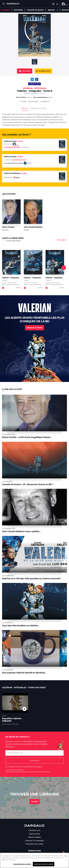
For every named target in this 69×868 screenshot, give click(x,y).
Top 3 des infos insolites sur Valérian (20, 626)
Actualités (18, 10)
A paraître (5, 10)
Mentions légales (34, 837)
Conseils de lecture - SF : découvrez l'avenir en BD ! (27, 484)
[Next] (64, 268)
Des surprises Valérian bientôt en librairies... (24, 673)
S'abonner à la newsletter (34, 841)
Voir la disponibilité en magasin (18, 163)
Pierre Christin (21, 97)
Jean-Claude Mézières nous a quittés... (21, 531)
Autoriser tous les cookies (44, 864)
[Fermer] (66, 856)
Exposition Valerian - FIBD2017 (12, 720)
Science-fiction (35, 84)
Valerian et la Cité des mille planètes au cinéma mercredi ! (31, 579)
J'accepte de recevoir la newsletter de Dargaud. (25, 767)
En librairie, (15, 160)
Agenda (51, 10)
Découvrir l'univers (34, 328)
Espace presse (34, 834)
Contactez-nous (34, 830)
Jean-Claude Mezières (40, 97)
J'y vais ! (35, 802)
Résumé (25, 108)
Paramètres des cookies (34, 844)
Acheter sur (12, 177)
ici (49, 772)
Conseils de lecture (35, 10)
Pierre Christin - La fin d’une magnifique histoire (26, 437)
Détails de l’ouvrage (38, 108)
